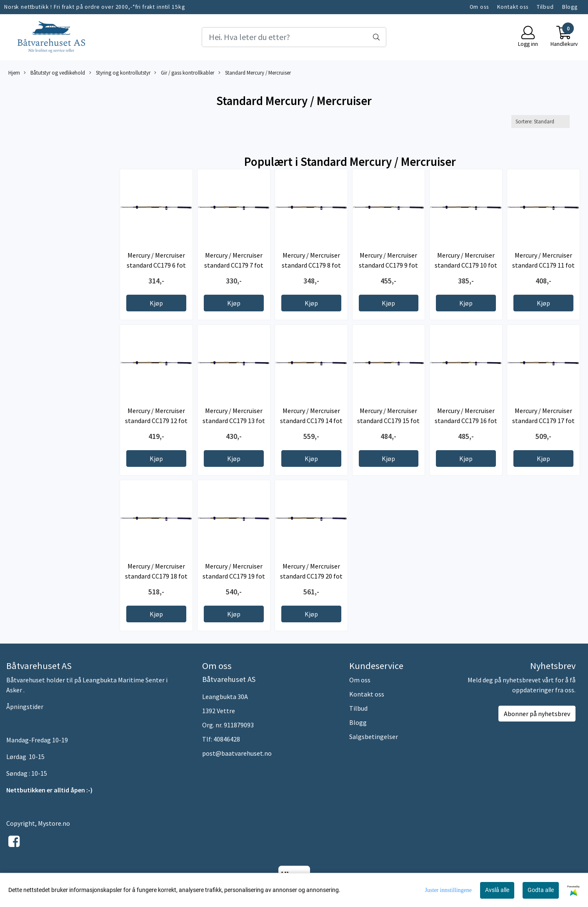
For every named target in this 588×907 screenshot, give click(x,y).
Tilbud (545, 7)
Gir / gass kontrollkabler (184, 73)
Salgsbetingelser (374, 737)
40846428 (227, 739)
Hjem (14, 73)
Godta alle (541, 890)
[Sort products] (540, 122)
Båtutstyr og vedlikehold (54, 73)
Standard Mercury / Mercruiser (255, 73)
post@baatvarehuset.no (237, 753)
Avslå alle (497, 890)
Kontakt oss (513, 7)
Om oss (479, 7)
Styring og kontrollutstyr (120, 73)
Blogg (570, 7)
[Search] (294, 37)
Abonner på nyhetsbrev (537, 714)
